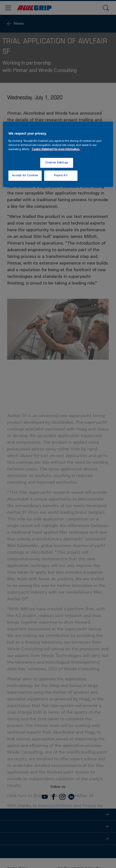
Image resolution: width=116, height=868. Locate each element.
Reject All (61, 175)
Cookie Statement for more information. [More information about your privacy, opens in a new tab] (56, 149)
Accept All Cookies (25, 175)
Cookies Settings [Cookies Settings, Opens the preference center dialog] (57, 163)
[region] (58, 154)
